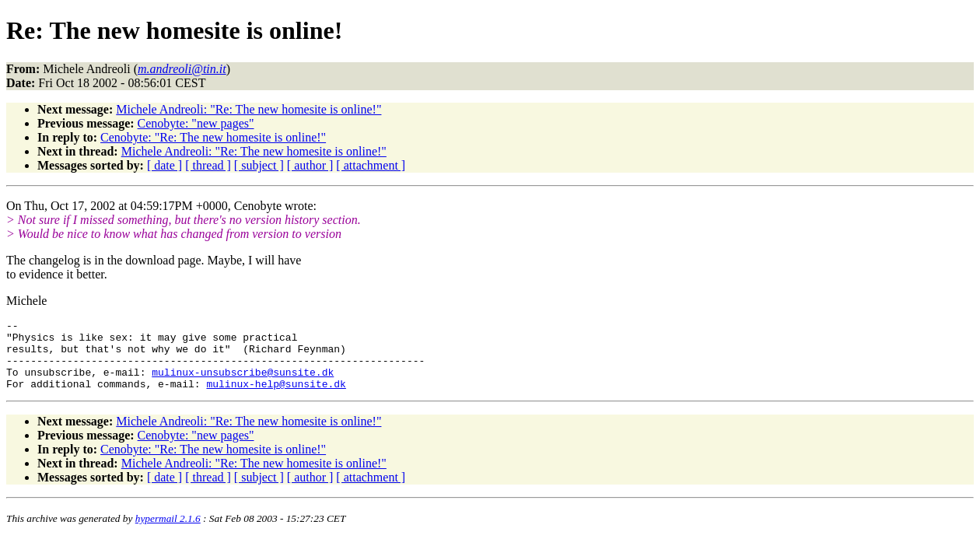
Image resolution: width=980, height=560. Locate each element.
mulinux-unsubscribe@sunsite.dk (243, 383)
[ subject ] (259, 165)
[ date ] (164, 165)
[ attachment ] (371, 165)
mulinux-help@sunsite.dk (276, 397)
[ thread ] (208, 165)
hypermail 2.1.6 (168, 532)
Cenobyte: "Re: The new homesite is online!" (213, 137)
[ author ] (310, 165)
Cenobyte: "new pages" (196, 123)
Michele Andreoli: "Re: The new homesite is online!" (248, 109)
